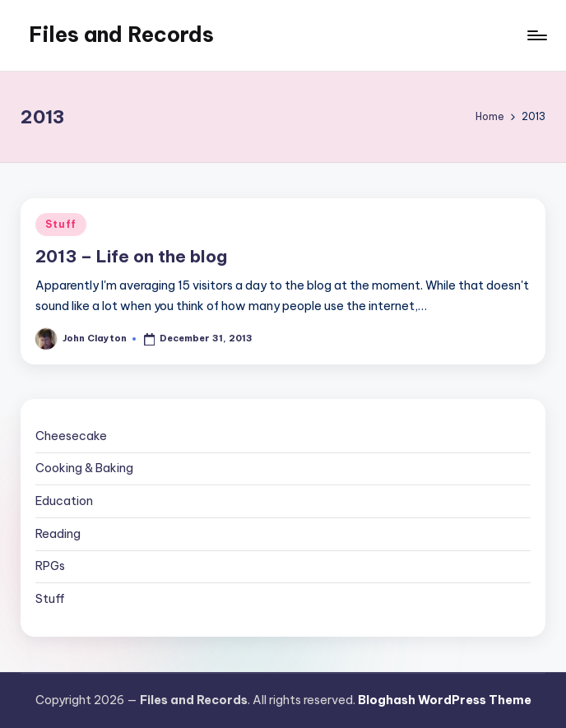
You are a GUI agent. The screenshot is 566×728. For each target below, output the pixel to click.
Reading (58, 534)
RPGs (50, 566)
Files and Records (121, 35)
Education (64, 501)
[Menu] (536, 35)
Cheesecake (71, 436)
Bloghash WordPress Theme (445, 700)
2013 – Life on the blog (131, 256)
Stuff (61, 224)
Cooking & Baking (84, 468)
